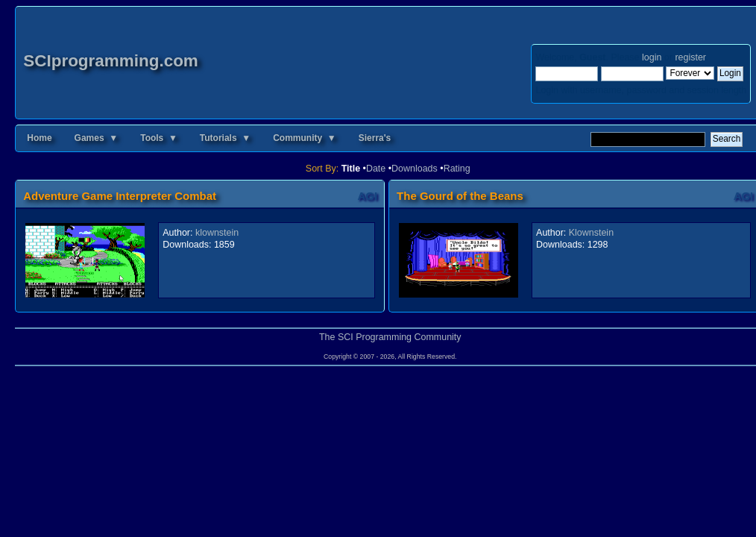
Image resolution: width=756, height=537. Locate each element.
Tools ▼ (159, 138)
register (690, 57)
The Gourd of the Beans (460, 196)
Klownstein (591, 233)
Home (39, 138)
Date (376, 169)
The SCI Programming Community (390, 337)
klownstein (217, 233)
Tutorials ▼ (225, 138)
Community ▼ (305, 138)
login (652, 57)
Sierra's (375, 138)
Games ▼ (97, 138)
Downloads (415, 169)
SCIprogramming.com (111, 61)
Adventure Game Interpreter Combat (120, 196)
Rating (457, 169)
